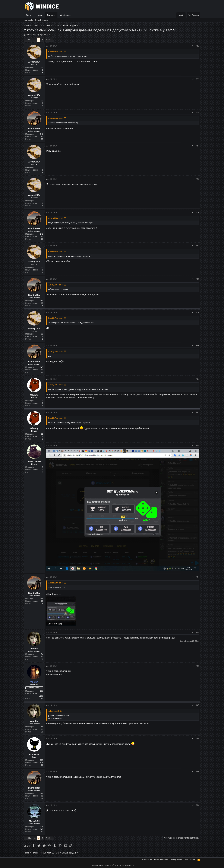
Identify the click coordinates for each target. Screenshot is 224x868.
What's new (65, 15)
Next (48, 40)
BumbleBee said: (56, 52)
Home (40, 15)
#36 (197, 666)
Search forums (42, 20)
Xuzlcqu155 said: (56, 583)
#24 (197, 146)
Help (186, 860)
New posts (28, 20)
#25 (197, 179)
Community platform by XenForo (112, 865)
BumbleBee (31, 35)
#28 (197, 279)
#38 (197, 738)
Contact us (147, 860)
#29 (197, 312)
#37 (197, 705)
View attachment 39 (57, 587)
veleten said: (54, 711)
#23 (197, 113)
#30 (197, 346)
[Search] (194, 15)
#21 (197, 46)
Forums (51, 15)
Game (29, 15)
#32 (197, 412)
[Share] (193, 46)
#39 (197, 772)
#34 (197, 577)
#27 (197, 246)
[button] (74, 15)
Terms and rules (161, 860)
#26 (197, 212)
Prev (29, 40)
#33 (197, 446)
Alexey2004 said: (56, 118)
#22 (197, 79)
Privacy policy (176, 860)
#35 (197, 633)
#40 (197, 805)
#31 (197, 379)
